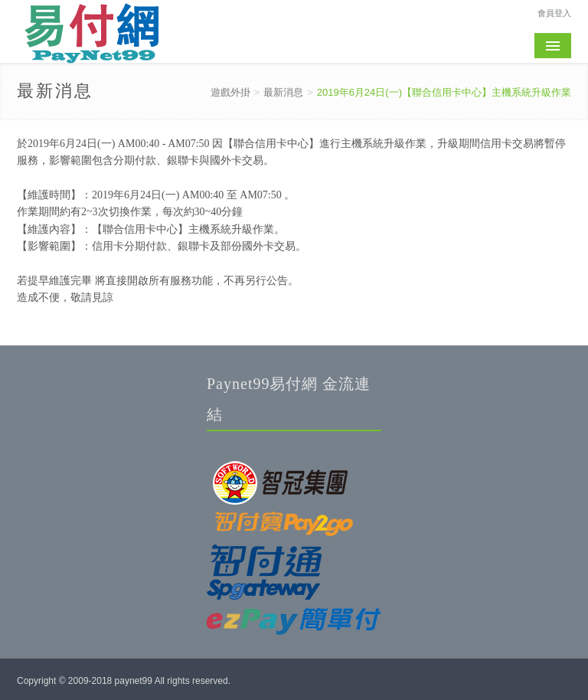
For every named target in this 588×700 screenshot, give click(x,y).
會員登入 (554, 13)
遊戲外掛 (230, 92)
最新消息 (283, 92)
